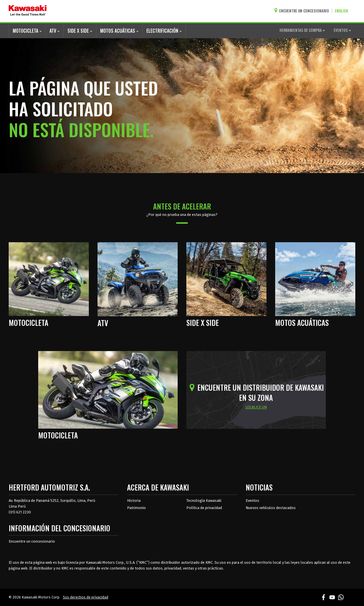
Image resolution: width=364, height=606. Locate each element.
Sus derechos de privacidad (86, 597)
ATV (55, 31)
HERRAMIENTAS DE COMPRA (302, 30)
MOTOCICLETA (27, 31)
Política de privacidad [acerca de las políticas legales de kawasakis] (204, 508)
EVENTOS (342, 30)
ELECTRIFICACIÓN (164, 31)
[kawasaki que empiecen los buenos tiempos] (28, 11)
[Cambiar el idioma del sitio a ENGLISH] (343, 11)
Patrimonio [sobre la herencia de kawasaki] (136, 508)
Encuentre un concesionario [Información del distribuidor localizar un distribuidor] (32, 541)
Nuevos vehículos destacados (271, 508)
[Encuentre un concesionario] (303, 11)
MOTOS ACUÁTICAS (119, 31)
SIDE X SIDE (80, 31)
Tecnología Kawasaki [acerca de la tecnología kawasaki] (204, 501)
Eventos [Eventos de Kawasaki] (252, 501)
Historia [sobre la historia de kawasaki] (134, 501)
